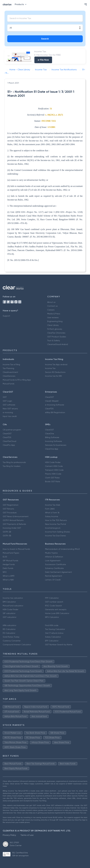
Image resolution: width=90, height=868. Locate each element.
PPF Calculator (52, 598)
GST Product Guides (57, 337)
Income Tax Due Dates (55, 536)
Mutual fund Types (11, 553)
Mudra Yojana (51, 553)
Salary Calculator (53, 637)
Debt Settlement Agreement (58, 572)
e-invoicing (8, 412)
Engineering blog (55, 321)
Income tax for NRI (53, 376)
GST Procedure (10, 513)
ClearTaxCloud (9, 441)
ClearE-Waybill (52, 401)
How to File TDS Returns (56, 520)
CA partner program (12, 430)
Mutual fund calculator (13, 606)
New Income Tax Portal (55, 524)
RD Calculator (9, 629)
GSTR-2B (7, 532)
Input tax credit (10, 416)
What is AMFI (9, 576)
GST (5, 397)
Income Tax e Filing (11, 364)
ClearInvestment (10, 372)
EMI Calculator (9, 602)
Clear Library (53, 325)
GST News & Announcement (16, 516)
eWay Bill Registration (55, 412)
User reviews (53, 317)
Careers (51, 310)
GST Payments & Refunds (14, 524)
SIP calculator (9, 613)
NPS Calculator (52, 617)
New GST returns (10, 409)
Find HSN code (52, 625)
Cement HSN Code (54, 466)
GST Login (7, 401)
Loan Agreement (53, 561)
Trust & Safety (54, 340)
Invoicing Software (53, 441)
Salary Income (52, 516)
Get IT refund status (54, 633)
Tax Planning (8, 368)
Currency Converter (12, 641)
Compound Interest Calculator (17, 645)
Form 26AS (50, 509)
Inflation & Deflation (54, 557)
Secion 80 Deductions (55, 372)
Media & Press (54, 314)
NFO (5, 572)
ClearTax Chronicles (56, 333)
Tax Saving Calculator (55, 629)
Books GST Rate (53, 481)
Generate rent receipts (56, 609)
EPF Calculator (52, 641)
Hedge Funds (9, 564)
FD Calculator (9, 633)
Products (21, 4)
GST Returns (8, 509)
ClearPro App (9, 445)
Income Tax (50, 368)
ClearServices (9, 376)
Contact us (52, 306)
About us (51, 302)
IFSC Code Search (53, 606)
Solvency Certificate (54, 568)
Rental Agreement (54, 576)
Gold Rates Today (11, 637)
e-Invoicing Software (55, 405)
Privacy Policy (9, 835)
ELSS (5, 557)
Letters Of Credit (53, 580)
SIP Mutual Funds (10, 561)
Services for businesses (56, 445)
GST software (9, 405)
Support (6, 316)
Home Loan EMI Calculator (57, 613)
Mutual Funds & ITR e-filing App (17, 380)
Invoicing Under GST (12, 528)
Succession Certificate (55, 564)
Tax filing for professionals (14, 462)
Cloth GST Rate (52, 478)
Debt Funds (8, 568)
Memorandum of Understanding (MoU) (62, 549)
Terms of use (27, 835)
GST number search (54, 602)
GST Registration (11, 505)
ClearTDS (49, 409)
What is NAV (8, 580)
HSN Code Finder (53, 462)
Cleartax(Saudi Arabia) (58, 344)
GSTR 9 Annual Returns (13, 520)
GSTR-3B (7, 536)
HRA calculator (9, 625)
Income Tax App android (56, 364)
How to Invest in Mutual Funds (16, 549)
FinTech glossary (55, 329)
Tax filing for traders (12, 466)
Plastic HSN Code (53, 474)
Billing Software (52, 437)
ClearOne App (52, 449)
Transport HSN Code (54, 470)
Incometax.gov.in (53, 528)
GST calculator (10, 617)
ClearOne (50, 434)
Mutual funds (9, 384)
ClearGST (49, 397)
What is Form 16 (52, 513)
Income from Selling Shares (58, 532)
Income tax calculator (13, 598)
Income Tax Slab (53, 505)
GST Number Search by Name (59, 645)
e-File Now (43, 60)
